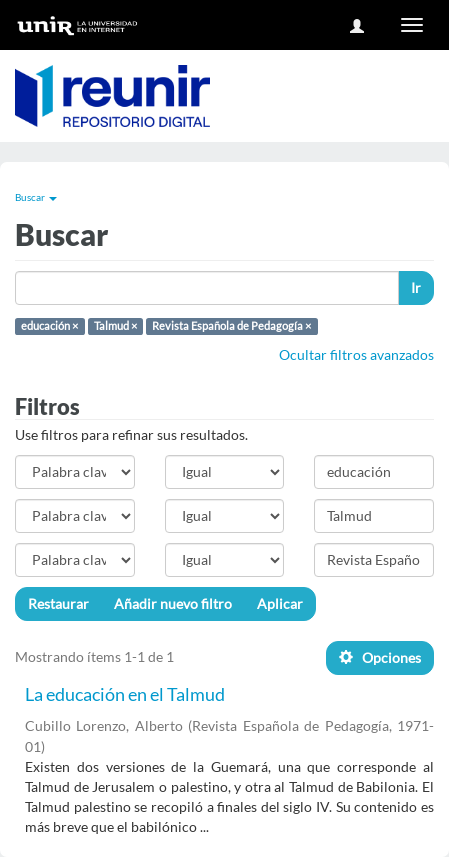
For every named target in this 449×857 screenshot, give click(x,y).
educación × (49, 326)
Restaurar (58, 603)
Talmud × (115, 326)
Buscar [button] (36, 197)
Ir (416, 287)
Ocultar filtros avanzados (356, 354)
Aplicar (280, 603)
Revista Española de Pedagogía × (231, 326)
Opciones (380, 657)
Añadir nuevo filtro (173, 603)
